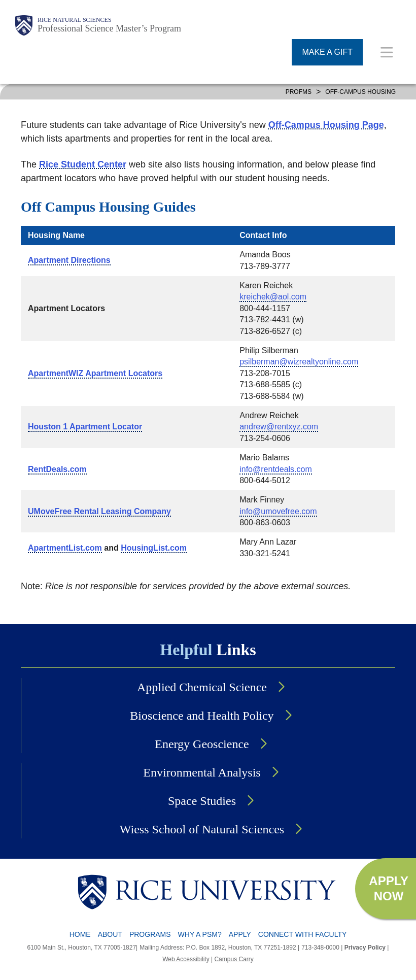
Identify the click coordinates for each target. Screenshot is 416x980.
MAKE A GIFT (327, 52)
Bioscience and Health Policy (202, 716)
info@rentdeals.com (276, 469)
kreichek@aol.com (273, 297)
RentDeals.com (57, 469)
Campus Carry (234, 959)
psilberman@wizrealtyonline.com (299, 362)
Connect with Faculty (303, 934)
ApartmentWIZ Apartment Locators (95, 373)
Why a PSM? (200, 934)
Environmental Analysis (202, 772)
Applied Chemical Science (202, 687)
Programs (150, 934)
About (110, 934)
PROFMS (299, 92)
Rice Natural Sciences (75, 20)
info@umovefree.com (278, 511)
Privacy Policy (365, 948)
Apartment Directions (69, 260)
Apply (240, 934)
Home (80, 934)
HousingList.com (154, 548)
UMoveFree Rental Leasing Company (99, 511)
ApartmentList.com (65, 548)
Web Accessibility (186, 959)
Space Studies (202, 801)
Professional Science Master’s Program (109, 28)
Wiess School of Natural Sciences (202, 829)
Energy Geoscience (202, 744)
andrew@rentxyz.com (279, 427)
